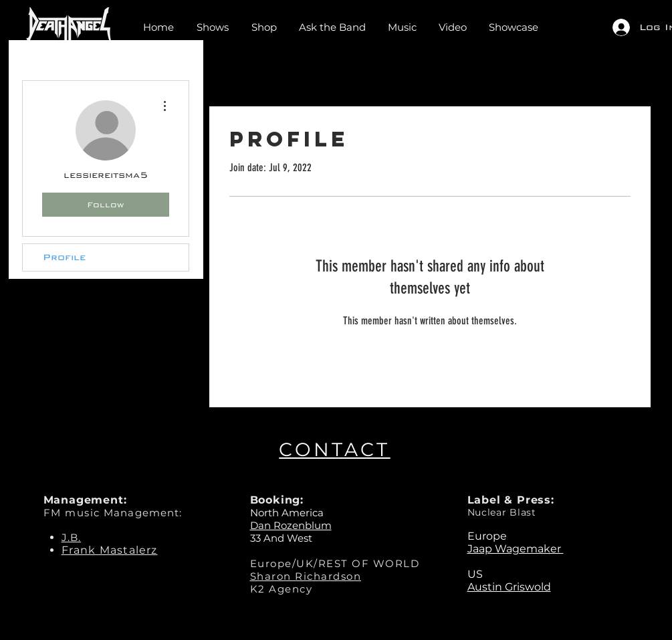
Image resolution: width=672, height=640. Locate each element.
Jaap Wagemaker (516, 549)
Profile (64, 257)
